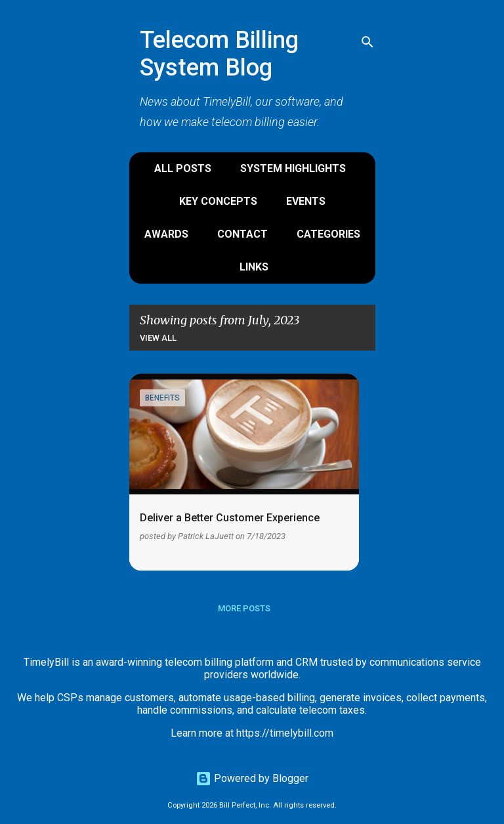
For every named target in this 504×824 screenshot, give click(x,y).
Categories (328, 234)
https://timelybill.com (285, 733)
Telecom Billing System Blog (219, 54)
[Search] (367, 42)
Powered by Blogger (252, 778)
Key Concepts (218, 201)
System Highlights (293, 168)
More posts (244, 608)
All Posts (183, 168)
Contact (242, 234)
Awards (166, 234)
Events (306, 201)
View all (158, 338)
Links (254, 267)
